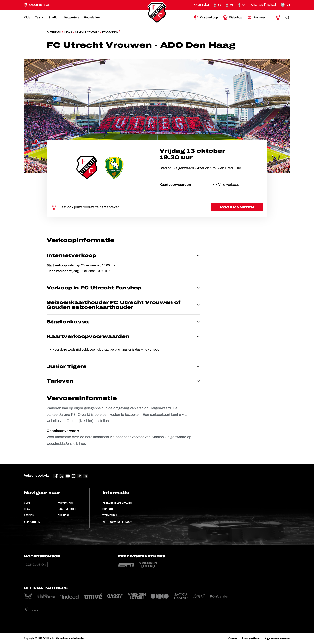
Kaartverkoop (68, 509)
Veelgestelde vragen (117, 503)
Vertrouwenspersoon (117, 522)
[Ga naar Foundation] (92, 18)
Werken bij (109, 515)
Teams (68, 32)
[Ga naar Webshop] (232, 18)
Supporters (32, 522)
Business (64, 515)
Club (27, 503)
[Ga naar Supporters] (72, 18)
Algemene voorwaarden (277, 638)
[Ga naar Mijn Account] (278, 18)
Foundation (65, 503)
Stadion (29, 515)
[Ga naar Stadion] (54, 18)
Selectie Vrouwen (87, 32)
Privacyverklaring (251, 638)
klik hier (86, 421)
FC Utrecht (54, 32)
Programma (110, 32)
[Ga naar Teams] (39, 18)
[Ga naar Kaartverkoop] (206, 18)
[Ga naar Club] (27, 18)
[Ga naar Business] (256, 18)
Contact (108, 509)
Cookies (233, 638)
